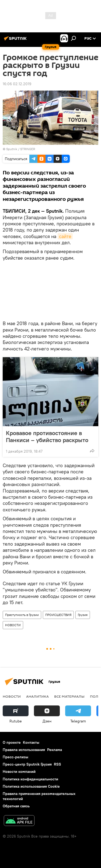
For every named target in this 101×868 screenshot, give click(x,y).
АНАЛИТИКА (37, 696)
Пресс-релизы (15, 757)
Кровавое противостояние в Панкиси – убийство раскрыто (47, 436)
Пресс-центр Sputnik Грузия (27, 764)
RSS (58, 764)
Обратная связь (16, 806)
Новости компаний (19, 771)
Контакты (31, 742)
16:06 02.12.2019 (17, 84)
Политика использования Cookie (31, 786)
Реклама (55, 750)
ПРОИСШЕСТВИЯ (58, 615)
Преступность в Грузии (22, 615)
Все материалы (69, 696)
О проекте (12, 742)
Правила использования (24, 750)
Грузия (83, 615)
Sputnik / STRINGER (21, 149)
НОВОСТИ (13, 625)
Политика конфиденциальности (30, 779)
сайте (65, 236)
